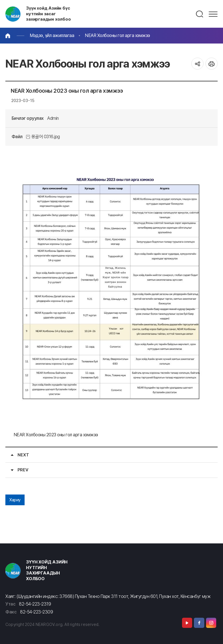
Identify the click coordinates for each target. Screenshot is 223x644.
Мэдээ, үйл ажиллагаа (52, 35)
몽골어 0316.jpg (43, 137)
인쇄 (212, 64)
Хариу (15, 500)
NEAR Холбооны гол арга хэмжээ (117, 35)
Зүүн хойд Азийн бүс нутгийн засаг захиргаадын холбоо (48, 14)
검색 (200, 14)
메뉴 (213, 14)
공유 (197, 64)
